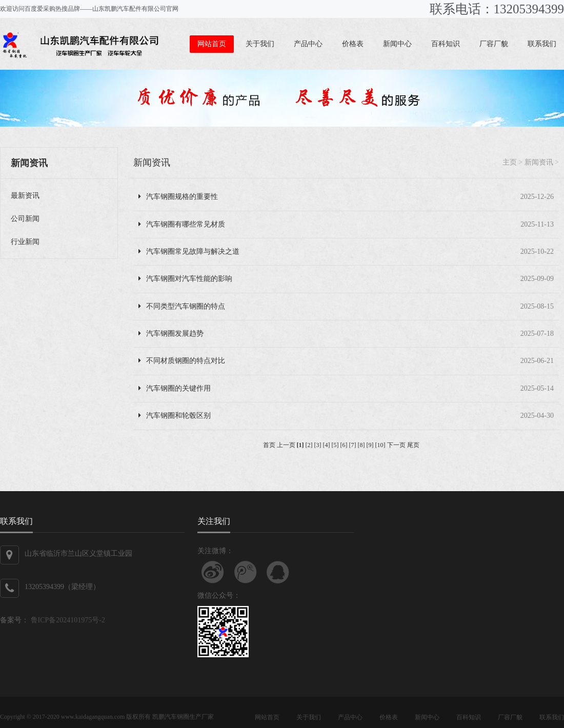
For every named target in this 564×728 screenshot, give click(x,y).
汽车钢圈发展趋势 (171, 333)
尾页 (413, 445)
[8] (361, 445)
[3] (318, 445)
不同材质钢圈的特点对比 (182, 361)
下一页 (396, 445)
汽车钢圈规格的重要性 (178, 197)
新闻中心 (397, 44)
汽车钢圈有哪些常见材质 (182, 224)
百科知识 (446, 44)
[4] (327, 445)
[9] (370, 445)
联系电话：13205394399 (497, 9)
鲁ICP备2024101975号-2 (67, 620)
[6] (344, 445)
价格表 (353, 44)
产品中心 (308, 44)
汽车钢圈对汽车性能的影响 (185, 279)
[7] (353, 445)
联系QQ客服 (278, 572)
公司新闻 (25, 219)
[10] (380, 445)
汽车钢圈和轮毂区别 (175, 416)
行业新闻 (25, 242)
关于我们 (260, 44)
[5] (335, 445)
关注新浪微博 (213, 572)
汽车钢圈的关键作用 (175, 388)
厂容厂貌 (494, 44)
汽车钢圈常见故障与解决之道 (189, 251)
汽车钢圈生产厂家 (189, 717)
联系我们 (542, 44)
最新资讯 (25, 196)
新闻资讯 (152, 163)
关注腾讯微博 (246, 572)
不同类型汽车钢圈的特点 (182, 306)
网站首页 (212, 44)
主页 (510, 162)
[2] (309, 445)
